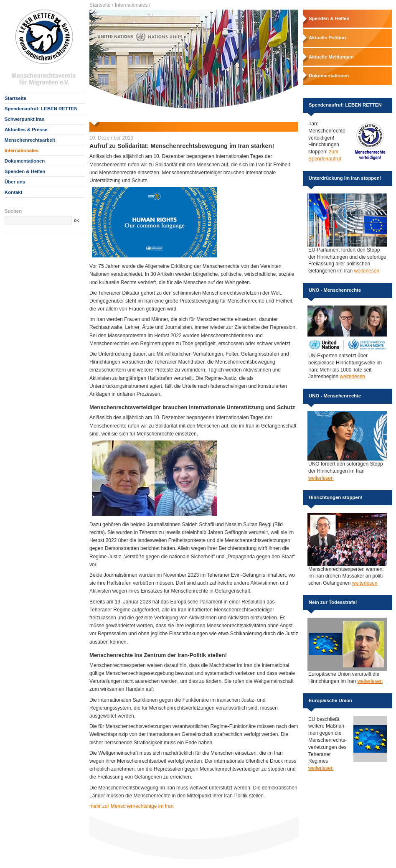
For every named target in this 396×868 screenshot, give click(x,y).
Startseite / (101, 5)
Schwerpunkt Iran (25, 119)
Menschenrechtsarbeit (30, 140)
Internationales (22, 150)
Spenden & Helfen (25, 171)
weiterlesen (367, 271)
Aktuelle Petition (327, 38)
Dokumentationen (25, 161)
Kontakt (13, 192)
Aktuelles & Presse (26, 130)
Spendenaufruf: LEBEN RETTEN (41, 109)
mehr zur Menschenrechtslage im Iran (131, 806)
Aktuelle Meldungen (331, 57)
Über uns (15, 182)
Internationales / (133, 5)
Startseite (15, 98)
